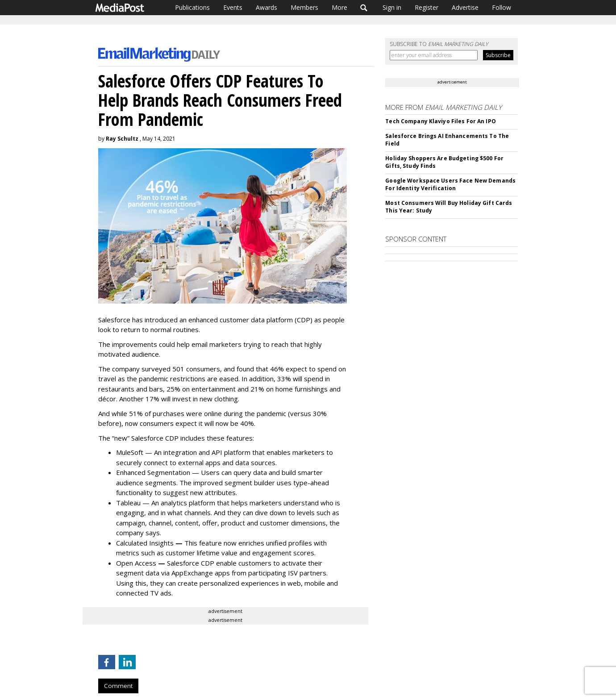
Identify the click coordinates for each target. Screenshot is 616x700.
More (339, 7)
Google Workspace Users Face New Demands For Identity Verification (450, 184)
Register (427, 7)
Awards (266, 7)
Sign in (392, 7)
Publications (192, 7)
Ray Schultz (122, 139)
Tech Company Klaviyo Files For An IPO (440, 121)
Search (364, 8)
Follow (502, 7)
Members (304, 7)
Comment (118, 686)
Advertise (465, 7)
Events (233, 7)
